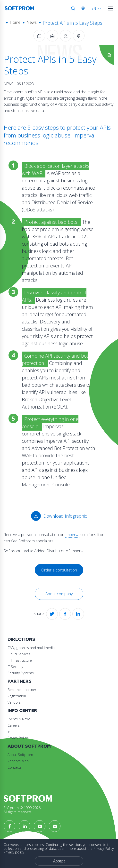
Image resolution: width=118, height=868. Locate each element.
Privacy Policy (18, 738)
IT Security (15, 667)
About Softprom (29, 746)
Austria (84, 8)
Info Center (22, 711)
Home (15, 22)
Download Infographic (65, 516)
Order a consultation (59, 570)
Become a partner (22, 690)
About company (59, 594)
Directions (21, 639)
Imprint (13, 732)
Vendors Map (18, 761)
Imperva (72, 535)
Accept (59, 861)
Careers (14, 725)
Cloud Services (19, 654)
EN (94, 8)
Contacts (15, 767)
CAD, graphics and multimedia (31, 648)
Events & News (19, 719)
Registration (17, 696)
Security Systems (21, 673)
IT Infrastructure (20, 660)
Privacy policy (14, 852)
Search (73, 8)
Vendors (14, 702)
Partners (20, 681)
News (32, 22)
